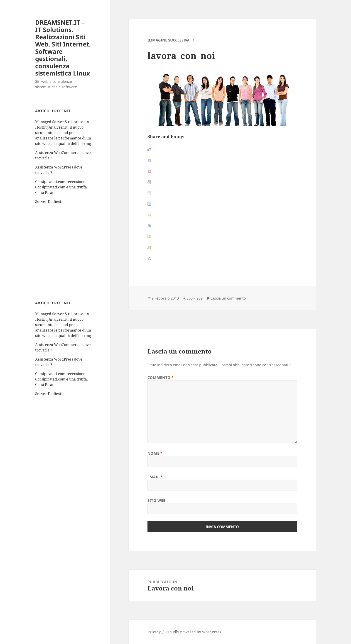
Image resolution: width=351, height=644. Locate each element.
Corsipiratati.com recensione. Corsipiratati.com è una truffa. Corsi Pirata (61, 187)
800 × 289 (195, 298)
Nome (155, 453)
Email (155, 477)
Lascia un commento (228, 298)
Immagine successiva (168, 40)
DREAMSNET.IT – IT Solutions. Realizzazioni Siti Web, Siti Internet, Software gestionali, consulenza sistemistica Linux (63, 48)
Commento (161, 378)
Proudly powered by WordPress (193, 632)
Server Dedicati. (49, 202)
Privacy (154, 632)
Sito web (157, 500)
